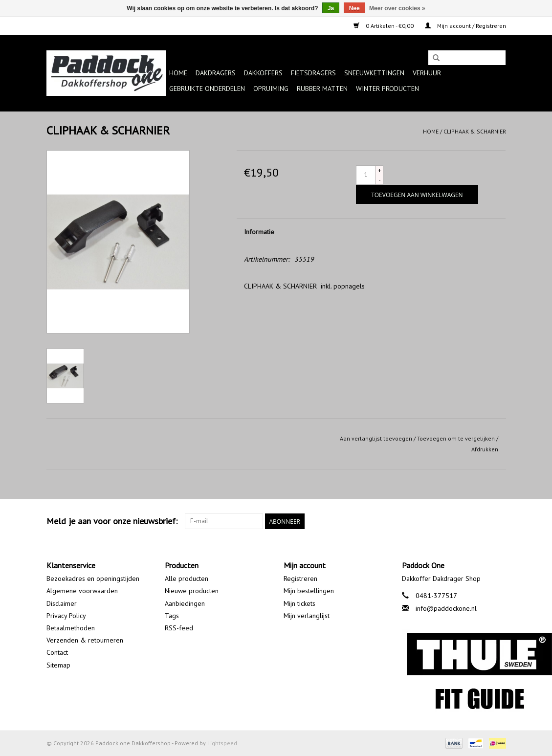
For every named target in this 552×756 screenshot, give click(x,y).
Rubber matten (322, 89)
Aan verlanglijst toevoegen (376, 438)
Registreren (300, 578)
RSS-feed (179, 628)
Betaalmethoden (71, 628)
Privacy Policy (66, 616)
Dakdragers (216, 73)
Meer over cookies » (397, 8)
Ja (331, 8)
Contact (57, 652)
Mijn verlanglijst (307, 616)
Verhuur (427, 73)
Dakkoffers (263, 73)
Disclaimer (62, 603)
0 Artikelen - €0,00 (384, 26)
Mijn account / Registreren (465, 26)
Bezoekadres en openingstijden (93, 578)
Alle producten (187, 578)
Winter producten (387, 89)
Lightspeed (222, 743)
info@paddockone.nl (446, 608)
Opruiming (271, 89)
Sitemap (58, 665)
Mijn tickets (299, 603)
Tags (172, 616)
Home (178, 73)
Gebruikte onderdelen (207, 89)
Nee (354, 8)
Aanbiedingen (185, 603)
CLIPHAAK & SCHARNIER (475, 131)
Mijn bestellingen (309, 591)
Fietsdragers (313, 73)
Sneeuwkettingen (374, 73)
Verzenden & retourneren (85, 640)
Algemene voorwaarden (82, 591)
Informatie (259, 232)
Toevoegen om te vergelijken (457, 438)
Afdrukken (485, 449)
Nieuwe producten (192, 591)
